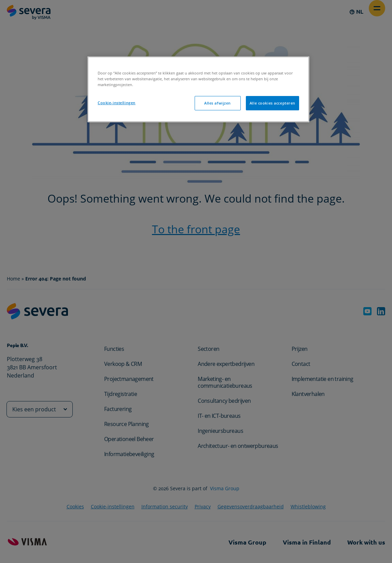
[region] (198, 89)
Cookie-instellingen (117, 103)
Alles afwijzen (218, 103)
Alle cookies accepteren (272, 103)
